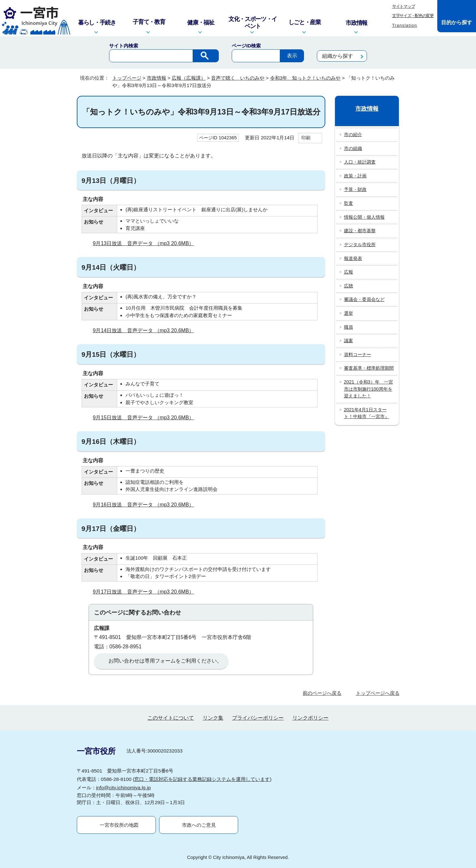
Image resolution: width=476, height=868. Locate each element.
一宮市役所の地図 (119, 825)
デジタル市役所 (360, 244)
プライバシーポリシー (258, 718)
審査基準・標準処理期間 (369, 368)
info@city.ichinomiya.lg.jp (124, 788)
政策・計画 (355, 176)
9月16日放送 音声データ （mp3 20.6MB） (146, 505)
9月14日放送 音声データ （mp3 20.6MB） (146, 330)
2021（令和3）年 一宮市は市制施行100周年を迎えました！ (369, 389)
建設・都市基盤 (360, 231)
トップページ (127, 78)
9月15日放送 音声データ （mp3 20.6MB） (146, 418)
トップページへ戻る (378, 693)
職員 (349, 327)
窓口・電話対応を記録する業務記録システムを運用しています (202, 779)
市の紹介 (353, 135)
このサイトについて (171, 718)
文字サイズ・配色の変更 (413, 16)
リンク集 (213, 718)
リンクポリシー (310, 718)
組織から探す (338, 56)
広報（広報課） (189, 78)
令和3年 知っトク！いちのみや (305, 78)
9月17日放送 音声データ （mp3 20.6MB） (146, 592)
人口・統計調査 (360, 162)
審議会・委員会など (364, 299)
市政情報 (157, 78)
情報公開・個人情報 (364, 217)
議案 (349, 341)
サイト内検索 (124, 46)
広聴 (349, 286)
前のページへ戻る (322, 693)
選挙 (349, 313)
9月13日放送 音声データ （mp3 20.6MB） (146, 243)
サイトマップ (403, 6)
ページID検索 (246, 46)
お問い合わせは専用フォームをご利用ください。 (165, 661)
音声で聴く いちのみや (238, 78)
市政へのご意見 (199, 825)
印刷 (306, 138)
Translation (405, 25)
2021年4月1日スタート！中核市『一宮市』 (367, 413)
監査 (349, 203)
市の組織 (353, 148)
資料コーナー (358, 354)
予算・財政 (355, 189)
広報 (349, 272)
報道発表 (353, 258)
